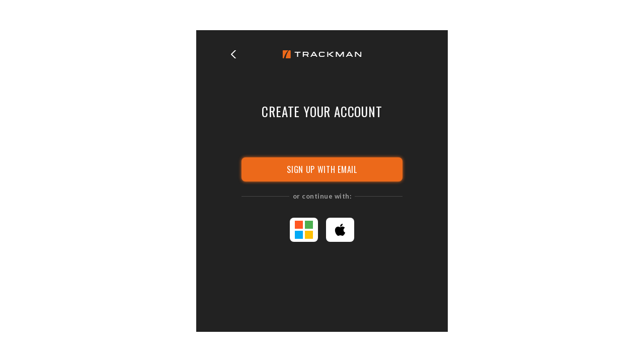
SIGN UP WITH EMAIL (322, 169)
